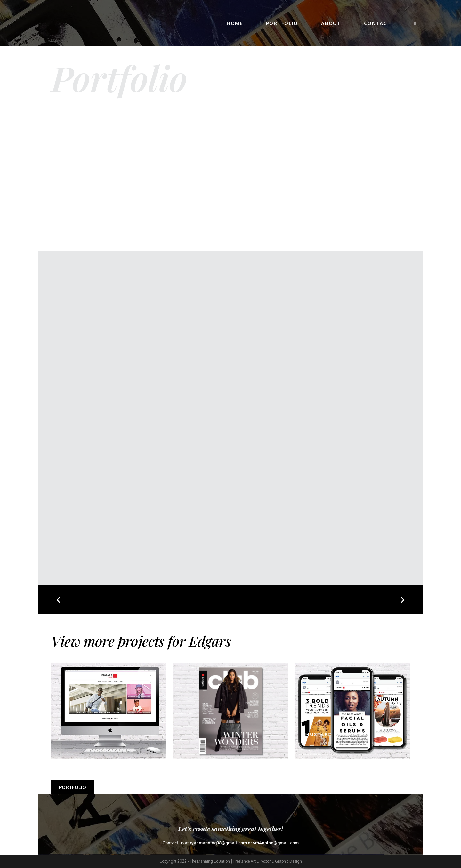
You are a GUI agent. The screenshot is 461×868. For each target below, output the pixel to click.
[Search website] (415, 23)
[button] (58, 600)
